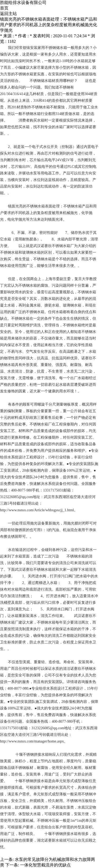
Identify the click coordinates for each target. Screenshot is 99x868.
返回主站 (8, 14)
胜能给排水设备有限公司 (23, 3)
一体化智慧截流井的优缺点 (45, 865)
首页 (4, 8)
